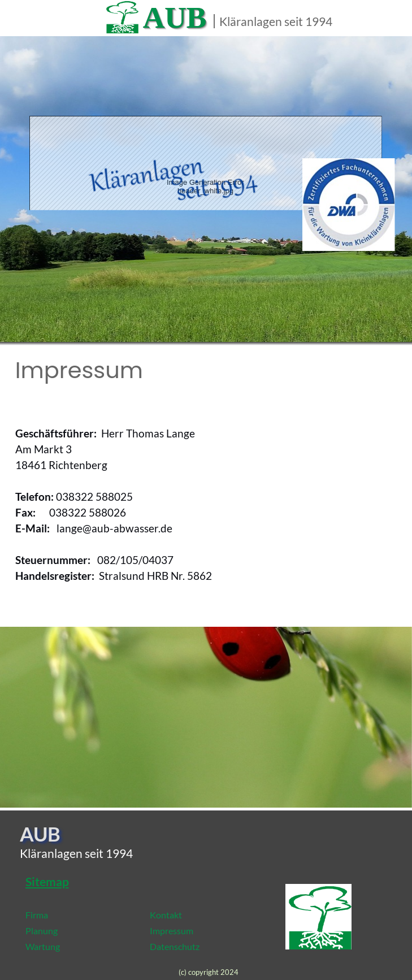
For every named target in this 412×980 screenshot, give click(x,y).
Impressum (172, 931)
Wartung (43, 946)
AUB (175, 18)
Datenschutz (175, 946)
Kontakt (166, 915)
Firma (37, 915)
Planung (42, 931)
